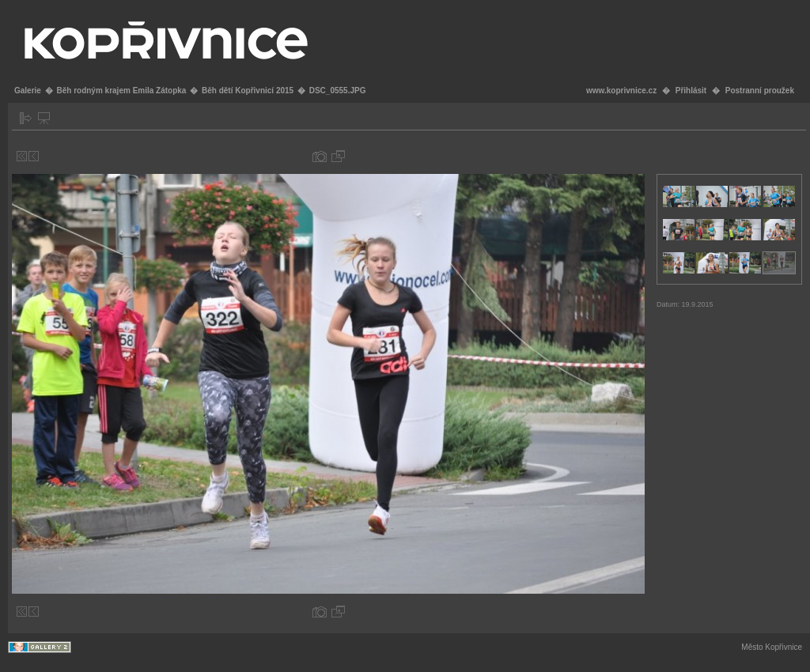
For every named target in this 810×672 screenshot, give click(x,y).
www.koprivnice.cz (621, 91)
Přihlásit (691, 91)
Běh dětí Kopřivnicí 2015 (248, 91)
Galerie (28, 91)
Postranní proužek (760, 91)
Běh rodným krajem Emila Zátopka (121, 91)
